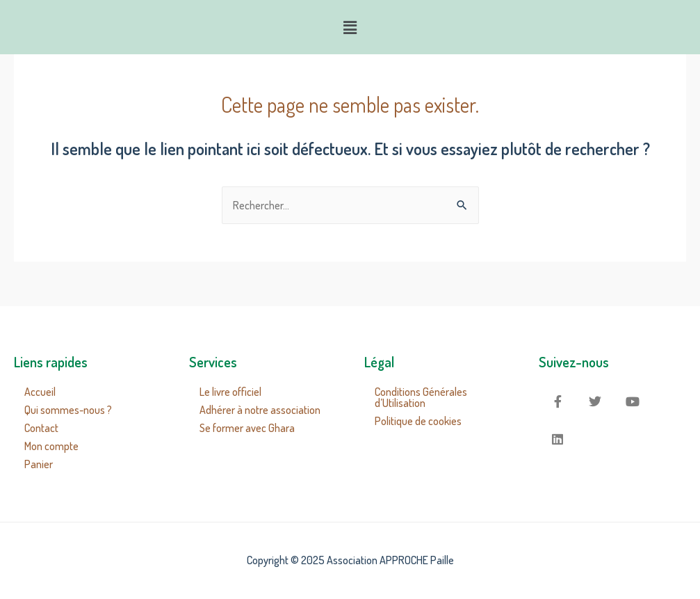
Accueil (40, 392)
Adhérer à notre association (260, 410)
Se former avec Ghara (247, 428)
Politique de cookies (418, 421)
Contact (41, 428)
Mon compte (51, 446)
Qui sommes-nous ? (68, 410)
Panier (39, 464)
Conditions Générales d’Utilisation (421, 397)
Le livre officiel (230, 392)
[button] (350, 27)
